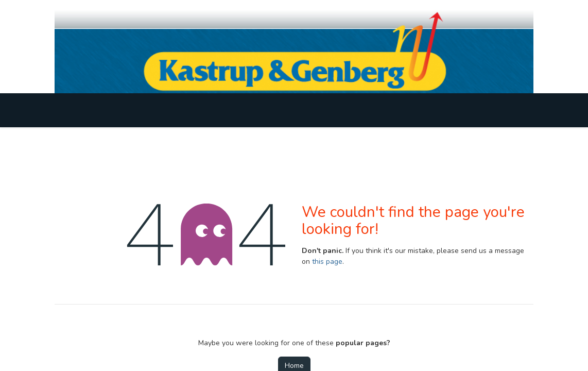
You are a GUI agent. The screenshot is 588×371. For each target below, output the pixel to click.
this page (327, 262)
